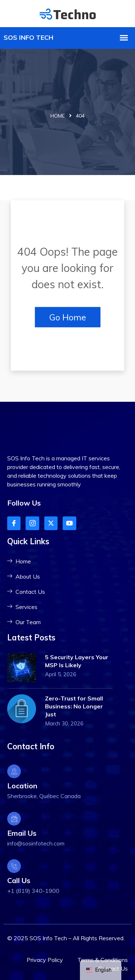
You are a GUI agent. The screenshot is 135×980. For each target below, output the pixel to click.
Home (58, 116)
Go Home (68, 317)
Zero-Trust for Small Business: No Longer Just (74, 706)
